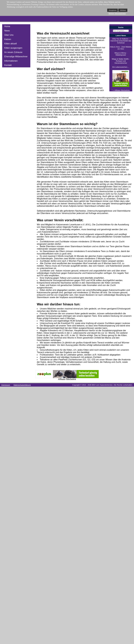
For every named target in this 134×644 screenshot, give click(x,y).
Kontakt (8, 65)
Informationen (11, 61)
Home (7, 26)
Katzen (8, 39)
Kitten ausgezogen (13, 48)
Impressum (6, 385)
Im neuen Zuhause (13, 52)
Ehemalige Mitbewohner (16, 57)
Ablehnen (123, 10)
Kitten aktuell (11, 44)
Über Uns (9, 35)
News (7, 31)
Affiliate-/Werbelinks (122, 90)
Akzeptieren (113, 10)
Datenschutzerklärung (22, 385)
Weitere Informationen (117, 14)
